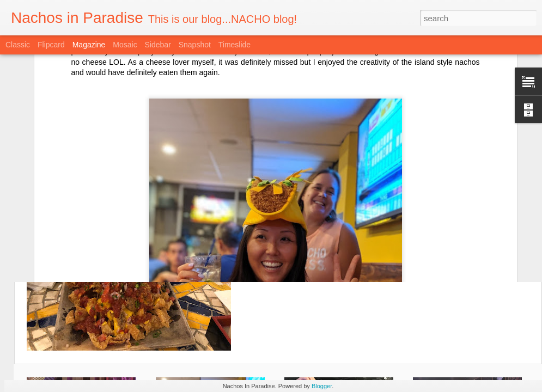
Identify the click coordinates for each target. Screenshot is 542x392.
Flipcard (51, 45)
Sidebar (158, 45)
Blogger (322, 386)
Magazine (89, 45)
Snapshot (195, 45)
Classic (18, 45)
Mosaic (125, 45)
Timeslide (235, 45)
